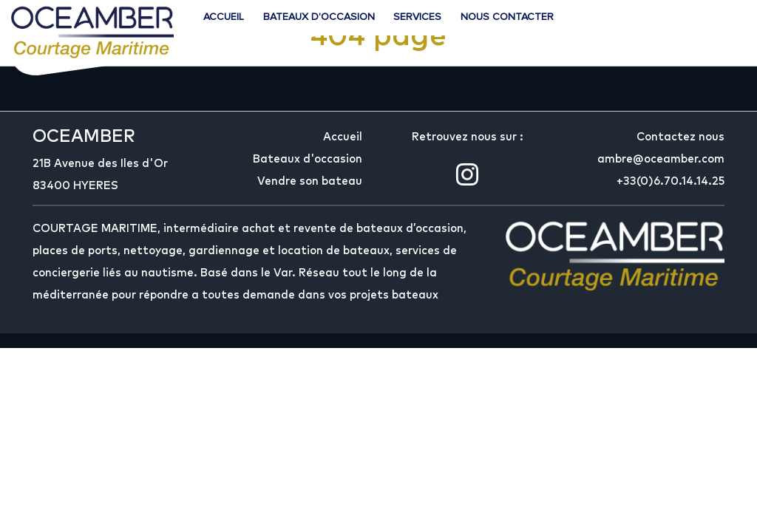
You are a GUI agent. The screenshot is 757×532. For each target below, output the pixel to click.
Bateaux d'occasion (319, 17)
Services (417, 17)
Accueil (224, 17)
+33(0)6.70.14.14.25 (671, 181)
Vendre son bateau (310, 181)
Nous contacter (507, 17)
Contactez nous (680, 137)
